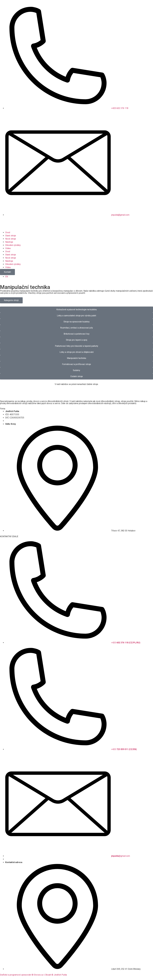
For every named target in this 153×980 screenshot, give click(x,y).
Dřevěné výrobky (13, 245)
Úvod (8, 232)
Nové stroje (11, 239)
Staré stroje (11, 236)
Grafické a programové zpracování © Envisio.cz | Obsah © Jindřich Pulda (33, 975)
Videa (8, 248)
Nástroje (9, 242)
